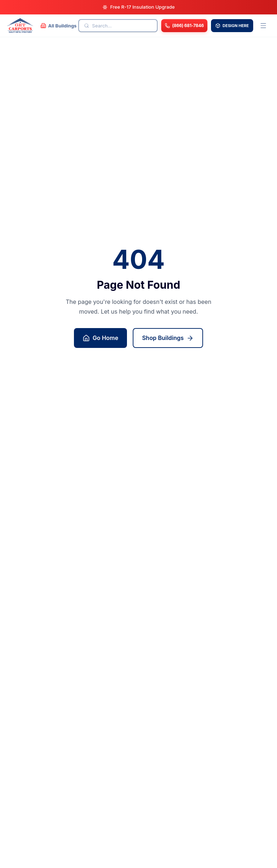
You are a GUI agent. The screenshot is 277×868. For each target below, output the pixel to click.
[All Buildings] (59, 26)
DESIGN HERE (232, 26)
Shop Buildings (168, 338)
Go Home (100, 338)
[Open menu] (263, 26)
